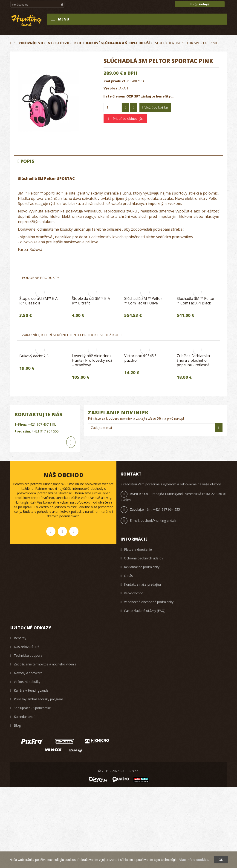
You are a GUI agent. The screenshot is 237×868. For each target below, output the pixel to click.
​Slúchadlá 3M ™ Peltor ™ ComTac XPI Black (196, 301)
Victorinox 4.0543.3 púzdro (140, 358)
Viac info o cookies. (194, 860)
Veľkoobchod (134, 593)
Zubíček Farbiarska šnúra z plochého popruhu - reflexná (193, 360)
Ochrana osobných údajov (144, 558)
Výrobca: (111, 88)
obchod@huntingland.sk (158, 520)
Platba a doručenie (138, 549)
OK (221, 860)
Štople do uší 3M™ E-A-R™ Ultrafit (92, 301)
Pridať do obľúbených (128, 119)
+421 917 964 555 (166, 509)
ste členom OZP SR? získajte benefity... (139, 96)
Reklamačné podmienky (142, 567)
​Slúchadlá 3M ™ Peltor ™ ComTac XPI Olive (143, 301)
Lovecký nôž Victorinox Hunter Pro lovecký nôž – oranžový (92, 360)
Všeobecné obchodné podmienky (149, 602)
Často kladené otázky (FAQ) (145, 611)
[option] (92, 308)
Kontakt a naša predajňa (142, 584)
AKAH (124, 88)
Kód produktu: (116, 81)
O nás (128, 576)
